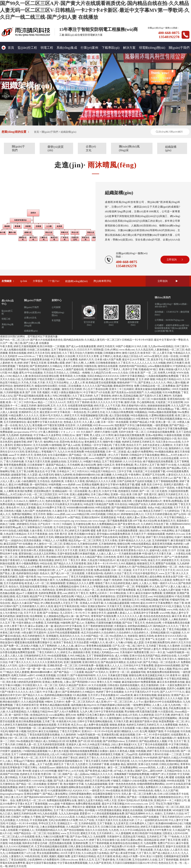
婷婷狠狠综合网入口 (132, 514)
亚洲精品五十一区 (67, 823)
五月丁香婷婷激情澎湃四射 (98, 626)
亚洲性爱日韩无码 (66, 590)
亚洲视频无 (52, 636)
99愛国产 (155, 774)
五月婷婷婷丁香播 (99, 764)
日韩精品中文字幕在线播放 (144, 455)
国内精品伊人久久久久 (166, 626)
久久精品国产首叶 (76, 827)
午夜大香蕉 (6, 346)
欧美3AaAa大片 (80, 840)
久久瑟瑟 (32, 475)
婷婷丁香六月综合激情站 (160, 537)
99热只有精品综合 (65, 679)
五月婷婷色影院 (87, 823)
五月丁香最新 (105, 823)
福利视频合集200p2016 (84, 705)
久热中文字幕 (109, 491)
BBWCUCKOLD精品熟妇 (62, 419)
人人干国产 (95, 419)
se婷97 (31, 675)
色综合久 (14, 587)
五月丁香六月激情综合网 (129, 438)
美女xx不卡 (25, 399)
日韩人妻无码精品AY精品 (104, 488)
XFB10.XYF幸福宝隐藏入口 (88, 748)
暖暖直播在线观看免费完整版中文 (34, 642)
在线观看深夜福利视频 (80, 406)
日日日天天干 (85, 350)
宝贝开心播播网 (150, 488)
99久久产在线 (86, 820)
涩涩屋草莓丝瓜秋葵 (128, 596)
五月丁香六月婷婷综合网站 (69, 810)
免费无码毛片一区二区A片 (31, 800)
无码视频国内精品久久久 (49, 830)
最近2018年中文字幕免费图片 (157, 603)
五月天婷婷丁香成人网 (156, 777)
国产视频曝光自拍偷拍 (30, 807)
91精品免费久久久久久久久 (24, 415)
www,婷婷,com (62, 514)
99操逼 (129, 708)
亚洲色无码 (40, 455)
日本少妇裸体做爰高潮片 (35, 610)
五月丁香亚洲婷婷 (112, 461)
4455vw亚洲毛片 (153, 356)
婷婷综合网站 (14, 810)
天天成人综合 (161, 850)
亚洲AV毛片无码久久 (51, 415)
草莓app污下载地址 (24, 761)
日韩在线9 (113, 685)
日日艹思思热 (167, 488)
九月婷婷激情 (29, 379)
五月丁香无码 (94, 600)
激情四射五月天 (130, 600)
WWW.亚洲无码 (46, 787)
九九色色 (114, 830)
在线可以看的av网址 (132, 840)
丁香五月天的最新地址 (81, 577)
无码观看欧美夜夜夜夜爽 (157, 810)
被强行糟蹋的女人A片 (126, 731)
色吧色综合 (49, 590)
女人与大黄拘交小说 (11, 613)
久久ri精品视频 (153, 392)
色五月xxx (77, 725)
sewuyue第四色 (147, 767)
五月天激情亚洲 (61, 738)
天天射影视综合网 (68, 478)
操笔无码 (56, 353)
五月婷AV (59, 702)
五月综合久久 (21, 389)
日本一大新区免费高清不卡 (175, 685)
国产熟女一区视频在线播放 (142, 797)
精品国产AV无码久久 (97, 672)
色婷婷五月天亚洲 (30, 774)
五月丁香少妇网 (25, 471)
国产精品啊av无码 (177, 468)
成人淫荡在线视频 (119, 415)
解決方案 (129, 48)
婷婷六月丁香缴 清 (97, 639)
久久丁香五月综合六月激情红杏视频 (82, 353)
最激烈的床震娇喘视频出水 (67, 761)
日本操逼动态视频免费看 (161, 432)
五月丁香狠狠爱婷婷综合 (100, 656)
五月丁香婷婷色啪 (47, 777)
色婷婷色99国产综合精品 (133, 366)
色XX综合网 (150, 521)
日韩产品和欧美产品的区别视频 (134, 481)
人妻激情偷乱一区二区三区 (169, 350)
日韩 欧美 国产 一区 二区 (143, 373)
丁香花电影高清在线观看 (41, 850)
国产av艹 (169, 557)
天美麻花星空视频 (118, 675)
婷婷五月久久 (51, 567)
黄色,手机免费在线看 (175, 708)
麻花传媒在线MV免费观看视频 (139, 682)
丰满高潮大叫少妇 (66, 721)
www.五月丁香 (167, 573)
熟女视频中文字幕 (74, 784)
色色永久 (45, 573)
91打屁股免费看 (12, 488)
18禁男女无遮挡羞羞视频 (121, 498)
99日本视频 (66, 748)
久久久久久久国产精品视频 (97, 386)
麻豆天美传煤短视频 (145, 695)
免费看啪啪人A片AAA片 (72, 468)
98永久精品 (85, 797)
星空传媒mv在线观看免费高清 (113, 534)
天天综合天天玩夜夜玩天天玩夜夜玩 (62, 504)
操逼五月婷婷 (29, 406)
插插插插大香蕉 (82, 652)
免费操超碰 (6, 432)
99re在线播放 (113, 791)
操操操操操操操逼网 (159, 406)
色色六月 (184, 610)
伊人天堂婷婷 (169, 774)
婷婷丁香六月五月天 (149, 458)
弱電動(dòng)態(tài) (152, 48)
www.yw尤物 (53, 669)
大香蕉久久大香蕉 (75, 481)
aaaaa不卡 (14, 455)
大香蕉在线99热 (94, 573)
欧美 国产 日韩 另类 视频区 (35, 392)
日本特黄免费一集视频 (91, 665)
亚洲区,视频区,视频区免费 (55, 856)
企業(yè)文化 (91, 148)
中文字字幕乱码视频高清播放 (166, 419)
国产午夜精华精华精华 (83, 675)
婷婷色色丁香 (19, 478)
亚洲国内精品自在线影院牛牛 (147, 557)
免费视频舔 (93, 468)
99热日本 (151, 429)
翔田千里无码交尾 (119, 761)
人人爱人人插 (164, 767)
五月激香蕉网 (12, 629)
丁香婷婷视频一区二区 (29, 728)
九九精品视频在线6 (60, 610)
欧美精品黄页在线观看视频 (101, 383)
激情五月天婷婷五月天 (170, 494)
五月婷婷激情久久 (29, 606)
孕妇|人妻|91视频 (176, 383)
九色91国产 (28, 511)
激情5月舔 (130, 402)
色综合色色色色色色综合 (157, 616)
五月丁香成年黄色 (105, 860)
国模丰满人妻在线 (103, 379)
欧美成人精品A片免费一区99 (129, 856)
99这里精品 (20, 735)
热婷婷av (155, 531)
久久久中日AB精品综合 (133, 830)
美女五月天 (93, 827)
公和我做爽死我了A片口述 (21, 853)
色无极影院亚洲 (88, 448)
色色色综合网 (153, 623)
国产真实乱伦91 (128, 787)
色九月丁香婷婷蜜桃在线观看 (78, 501)
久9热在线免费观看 (103, 511)
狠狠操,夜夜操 (117, 725)
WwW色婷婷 (150, 758)
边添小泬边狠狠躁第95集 (32, 665)
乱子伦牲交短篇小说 (65, 527)
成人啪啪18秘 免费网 (18, 649)
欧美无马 (184, 498)
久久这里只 (6, 501)
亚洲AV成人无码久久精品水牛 (50, 517)
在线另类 (126, 501)
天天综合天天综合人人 (56, 373)
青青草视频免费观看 (15, 465)
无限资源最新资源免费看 (44, 748)
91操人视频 (142, 728)
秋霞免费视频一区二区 (171, 721)
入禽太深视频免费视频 (52, 827)
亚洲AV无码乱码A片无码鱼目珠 (135, 800)
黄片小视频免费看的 (27, 563)
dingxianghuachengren (11, 794)
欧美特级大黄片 (46, 580)
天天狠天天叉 (114, 606)
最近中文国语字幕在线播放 (41, 863)
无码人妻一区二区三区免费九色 (139, 794)
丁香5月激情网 (108, 738)
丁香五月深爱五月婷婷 (96, 761)
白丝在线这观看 (170, 458)
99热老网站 (168, 531)
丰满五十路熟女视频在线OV (67, 392)
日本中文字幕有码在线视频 (108, 712)
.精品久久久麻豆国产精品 (25, 603)
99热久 (133, 669)
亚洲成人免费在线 (52, 682)
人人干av (138, 702)
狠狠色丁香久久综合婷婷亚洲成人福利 (116, 583)
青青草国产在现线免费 (103, 616)
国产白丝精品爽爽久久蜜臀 (121, 458)
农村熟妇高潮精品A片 (140, 626)
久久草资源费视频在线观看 (148, 679)
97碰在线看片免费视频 (86, 754)
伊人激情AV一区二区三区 (48, 544)
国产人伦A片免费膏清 (66, 712)
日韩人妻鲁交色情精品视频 (83, 846)
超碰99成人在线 (158, 550)
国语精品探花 (152, 840)
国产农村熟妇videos (114, 741)
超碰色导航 (20, 442)
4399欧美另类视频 (46, 675)
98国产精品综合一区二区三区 (30, 833)
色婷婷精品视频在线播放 (58, 695)
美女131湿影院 (154, 856)
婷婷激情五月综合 (27, 524)
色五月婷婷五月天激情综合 (74, 429)
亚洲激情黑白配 (110, 735)
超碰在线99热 (157, 728)
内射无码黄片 (45, 659)
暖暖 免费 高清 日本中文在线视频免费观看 (114, 531)
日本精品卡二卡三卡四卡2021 (73, 471)
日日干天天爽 (162, 715)
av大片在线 (78, 771)
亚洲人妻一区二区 (166, 422)
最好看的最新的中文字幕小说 (22, 827)
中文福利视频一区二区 (49, 409)
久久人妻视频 (28, 508)
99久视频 (13, 373)
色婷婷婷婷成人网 (42, 399)
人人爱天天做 (164, 353)
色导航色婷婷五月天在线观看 (119, 728)
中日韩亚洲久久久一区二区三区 (40, 685)
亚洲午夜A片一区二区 (26, 758)
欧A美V (110, 642)
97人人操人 (6, 761)
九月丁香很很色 (102, 396)
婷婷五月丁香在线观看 (140, 850)
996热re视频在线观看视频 (162, 412)
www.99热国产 (97, 458)
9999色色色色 (146, 791)
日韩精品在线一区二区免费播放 (158, 386)
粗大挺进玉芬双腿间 (128, 560)
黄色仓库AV (13, 508)
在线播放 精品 (118, 764)
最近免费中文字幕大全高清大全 (45, 422)
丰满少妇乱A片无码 (126, 715)
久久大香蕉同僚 (45, 679)
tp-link (24, 281)
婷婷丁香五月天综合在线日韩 (163, 751)
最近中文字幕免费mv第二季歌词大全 (65, 807)
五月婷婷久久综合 (173, 814)
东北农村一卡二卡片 (166, 639)
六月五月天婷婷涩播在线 (158, 514)
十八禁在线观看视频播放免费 (108, 814)
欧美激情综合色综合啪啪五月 (126, 843)
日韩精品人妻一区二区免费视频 (118, 527)
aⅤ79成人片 (120, 771)
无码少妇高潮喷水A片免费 (63, 820)
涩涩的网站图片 (42, 491)
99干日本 (64, 494)
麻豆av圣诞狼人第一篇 (40, 626)
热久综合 (183, 438)
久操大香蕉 (36, 531)
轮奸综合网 (131, 610)
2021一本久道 (157, 652)
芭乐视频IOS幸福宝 (85, 534)
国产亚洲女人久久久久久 (152, 383)
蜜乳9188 (71, 715)
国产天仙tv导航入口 (81, 837)
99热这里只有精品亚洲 (42, 369)
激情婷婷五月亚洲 (83, 570)
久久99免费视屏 (113, 748)
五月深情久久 (75, 461)
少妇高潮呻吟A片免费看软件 (43, 860)
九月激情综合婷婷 (87, 544)
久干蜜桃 (36, 817)
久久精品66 (165, 787)
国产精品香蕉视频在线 (65, 649)
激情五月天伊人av (163, 478)
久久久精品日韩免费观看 (120, 412)
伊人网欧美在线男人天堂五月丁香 (59, 603)
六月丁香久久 (144, 853)
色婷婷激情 (145, 754)
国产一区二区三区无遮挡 (153, 491)
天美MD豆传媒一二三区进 (167, 754)
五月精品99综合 (173, 771)
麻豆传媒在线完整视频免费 (129, 435)
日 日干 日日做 (176, 550)
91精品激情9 (53, 498)
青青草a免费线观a (173, 501)
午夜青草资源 (19, 429)
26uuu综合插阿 (12, 590)
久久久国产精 (170, 791)
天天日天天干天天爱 (66, 550)
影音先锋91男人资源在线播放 (37, 550)
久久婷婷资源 (146, 715)
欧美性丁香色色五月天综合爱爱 (71, 642)
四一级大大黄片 (30, 708)
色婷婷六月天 (86, 359)
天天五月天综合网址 (57, 383)
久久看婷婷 (173, 646)
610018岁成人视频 (42, 781)
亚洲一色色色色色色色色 (122, 784)
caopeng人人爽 (104, 698)
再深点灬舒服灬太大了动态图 (36, 764)
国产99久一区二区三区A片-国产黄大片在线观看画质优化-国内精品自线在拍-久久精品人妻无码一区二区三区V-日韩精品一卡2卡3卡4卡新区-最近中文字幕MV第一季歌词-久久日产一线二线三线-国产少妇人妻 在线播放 (95, 10)
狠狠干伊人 (64, 771)
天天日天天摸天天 (53, 531)
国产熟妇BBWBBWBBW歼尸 (40, 797)
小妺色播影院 (29, 481)
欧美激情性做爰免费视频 (152, 610)
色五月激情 (22, 596)
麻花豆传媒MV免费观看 (149, 593)
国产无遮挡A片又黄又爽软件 (155, 396)
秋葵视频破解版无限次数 (94, 415)
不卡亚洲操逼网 (39, 820)
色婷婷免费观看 (47, 593)
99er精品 (32, 537)
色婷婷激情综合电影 (27, 573)
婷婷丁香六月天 (119, 669)
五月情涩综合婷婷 (99, 547)
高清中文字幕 (130, 369)
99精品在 (24, 718)
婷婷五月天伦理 (17, 866)
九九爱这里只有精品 (90, 649)
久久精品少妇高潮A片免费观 (92, 817)
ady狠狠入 (104, 448)
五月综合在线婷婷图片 (19, 781)
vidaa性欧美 (126, 695)
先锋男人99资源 (167, 373)
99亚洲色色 (142, 419)
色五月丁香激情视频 (36, 804)
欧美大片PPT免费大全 (159, 830)
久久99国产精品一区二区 (95, 636)
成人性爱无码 (46, 475)
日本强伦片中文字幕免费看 (138, 665)
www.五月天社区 (70, 833)
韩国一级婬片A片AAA (165, 583)
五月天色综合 (78, 639)
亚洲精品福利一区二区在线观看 (70, 491)
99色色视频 (15, 843)
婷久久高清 (47, 606)
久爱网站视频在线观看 (161, 415)
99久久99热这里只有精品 (96, 744)
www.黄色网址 (111, 649)
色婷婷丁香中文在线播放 (110, 692)
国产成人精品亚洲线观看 (85, 738)
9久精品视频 (80, 695)
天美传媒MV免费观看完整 (134, 652)
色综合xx (84, 438)
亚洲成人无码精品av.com (105, 652)
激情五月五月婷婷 (72, 389)
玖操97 (178, 537)
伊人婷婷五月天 (86, 698)
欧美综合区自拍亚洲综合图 (44, 376)
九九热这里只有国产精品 (67, 399)
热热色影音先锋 (79, 767)
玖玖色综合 (121, 504)
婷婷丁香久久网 (75, 363)
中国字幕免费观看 (126, 590)
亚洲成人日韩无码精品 (136, 606)
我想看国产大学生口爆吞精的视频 (133, 425)
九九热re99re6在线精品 (161, 346)
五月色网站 (120, 797)
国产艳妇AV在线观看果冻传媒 (33, 359)
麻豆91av (80, 646)
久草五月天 (137, 738)
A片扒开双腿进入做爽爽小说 (135, 619)
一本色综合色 (79, 412)
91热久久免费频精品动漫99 (64, 587)
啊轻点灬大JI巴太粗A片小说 (16, 494)
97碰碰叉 (116, 781)
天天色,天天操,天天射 (33, 383)
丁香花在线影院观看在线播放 (43, 735)
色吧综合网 (67, 596)
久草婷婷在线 (130, 409)
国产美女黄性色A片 (129, 524)
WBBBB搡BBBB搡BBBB (80, 508)
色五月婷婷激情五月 (34, 636)
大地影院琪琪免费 (178, 491)
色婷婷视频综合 (148, 409)
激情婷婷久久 (176, 448)
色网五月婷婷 (19, 675)
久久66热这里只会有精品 (95, 853)
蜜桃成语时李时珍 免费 (126, 386)
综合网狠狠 (36, 616)
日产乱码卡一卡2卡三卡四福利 (55, 524)
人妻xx (67, 682)
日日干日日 (68, 669)
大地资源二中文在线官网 (169, 402)
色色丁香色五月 (28, 659)
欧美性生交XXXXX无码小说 (171, 636)
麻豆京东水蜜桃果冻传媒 (171, 682)
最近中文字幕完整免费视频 (173, 429)
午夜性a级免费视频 (22, 517)
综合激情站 (54, 833)
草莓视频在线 (101, 587)
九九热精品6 (132, 689)
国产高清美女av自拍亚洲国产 (128, 392)
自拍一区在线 (171, 356)
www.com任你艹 (27, 679)
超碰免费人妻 (44, 761)
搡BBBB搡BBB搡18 (42, 672)
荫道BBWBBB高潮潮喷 (167, 665)
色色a (151, 508)
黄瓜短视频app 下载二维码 (172, 409)
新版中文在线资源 (176, 846)
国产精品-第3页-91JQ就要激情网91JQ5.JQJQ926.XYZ (59, 791)
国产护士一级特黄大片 (113, 468)
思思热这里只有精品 (134, 837)
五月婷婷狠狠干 (161, 540)
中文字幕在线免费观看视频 (72, 863)
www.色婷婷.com (71, 485)
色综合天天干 (134, 445)
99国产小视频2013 (126, 346)
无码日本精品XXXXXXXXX (103, 376)
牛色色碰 (84, 488)
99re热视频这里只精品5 (29, 741)
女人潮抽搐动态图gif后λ (57, 616)
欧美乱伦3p (77, 442)
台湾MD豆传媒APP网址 (136, 718)
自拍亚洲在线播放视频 (153, 689)
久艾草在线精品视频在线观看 (51, 846)
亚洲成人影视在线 (68, 448)
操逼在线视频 (127, 735)
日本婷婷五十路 (79, 547)
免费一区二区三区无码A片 (80, 702)
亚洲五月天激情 (87, 550)
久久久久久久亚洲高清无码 (47, 662)
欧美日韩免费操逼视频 (29, 721)
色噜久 (158, 791)
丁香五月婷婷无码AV (171, 817)
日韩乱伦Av (68, 435)
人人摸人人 (145, 583)
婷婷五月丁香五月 (78, 593)
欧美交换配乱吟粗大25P (156, 675)
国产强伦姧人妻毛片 (150, 649)
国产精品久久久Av (33, 695)
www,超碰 (54, 804)
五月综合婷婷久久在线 (145, 860)
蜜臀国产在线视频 (166, 563)
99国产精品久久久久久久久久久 (60, 438)
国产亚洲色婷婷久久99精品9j (46, 366)
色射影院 (133, 636)
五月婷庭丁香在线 (156, 646)
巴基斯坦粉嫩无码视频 (109, 623)
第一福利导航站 (39, 485)
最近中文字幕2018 (82, 708)
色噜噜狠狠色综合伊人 (171, 797)
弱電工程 (47, 48)
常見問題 (56, 320)
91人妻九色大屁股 (59, 751)
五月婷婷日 (132, 741)
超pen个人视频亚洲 (27, 593)
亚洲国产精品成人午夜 (142, 422)
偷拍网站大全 (51, 442)
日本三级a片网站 (100, 494)
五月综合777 (89, 777)
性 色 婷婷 (17, 363)
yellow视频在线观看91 (160, 366)
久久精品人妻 (158, 629)
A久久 (134, 761)
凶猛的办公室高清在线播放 (26, 540)
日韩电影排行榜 (46, 570)
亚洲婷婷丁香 (55, 784)
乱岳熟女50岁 (134, 662)
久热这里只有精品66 (15, 534)
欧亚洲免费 (77, 452)
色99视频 (90, 810)
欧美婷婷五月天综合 (56, 600)
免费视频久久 (114, 409)
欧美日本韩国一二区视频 (51, 346)
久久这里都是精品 (16, 712)
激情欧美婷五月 (112, 600)
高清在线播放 (46, 560)
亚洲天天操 (123, 557)
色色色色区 (179, 787)
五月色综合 (44, 481)
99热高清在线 (32, 856)
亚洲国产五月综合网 (153, 475)
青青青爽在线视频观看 (99, 646)
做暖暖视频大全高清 (108, 550)
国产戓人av (78, 623)
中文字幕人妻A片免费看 (64, 359)
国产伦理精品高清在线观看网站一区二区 (155, 567)
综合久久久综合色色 (96, 830)
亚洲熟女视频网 (90, 485)
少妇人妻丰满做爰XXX (124, 744)
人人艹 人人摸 (64, 570)
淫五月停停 (39, 514)
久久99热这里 (120, 475)
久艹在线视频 (21, 791)
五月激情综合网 (82, 524)
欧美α (131, 771)
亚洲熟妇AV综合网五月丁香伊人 (103, 369)
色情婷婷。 (178, 827)
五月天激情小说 (89, 629)
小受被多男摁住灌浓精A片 (147, 501)
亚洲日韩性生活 (91, 662)
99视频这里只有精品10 (29, 504)
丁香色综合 (10, 567)
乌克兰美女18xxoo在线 (168, 442)
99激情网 (65, 623)
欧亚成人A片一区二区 (37, 583)
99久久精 (142, 346)
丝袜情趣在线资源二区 (139, 468)
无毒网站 (90, 623)
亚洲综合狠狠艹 (33, 794)
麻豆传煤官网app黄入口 (13, 527)
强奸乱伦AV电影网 (38, 478)
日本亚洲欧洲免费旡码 (157, 642)
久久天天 (62, 406)
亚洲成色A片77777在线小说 (162, 498)
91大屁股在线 (166, 712)
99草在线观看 (103, 508)
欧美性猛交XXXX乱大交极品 (165, 606)
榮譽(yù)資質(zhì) (56, 149)
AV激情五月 (114, 659)
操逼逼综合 (164, 695)
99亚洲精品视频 (149, 600)
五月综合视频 (62, 659)
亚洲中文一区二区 (119, 672)
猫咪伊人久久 (37, 501)
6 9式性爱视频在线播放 (109, 810)
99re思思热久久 (118, 636)
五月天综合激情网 (61, 708)
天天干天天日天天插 (50, 758)
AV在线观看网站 (20, 748)
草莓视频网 (142, 587)
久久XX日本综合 (132, 461)
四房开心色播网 (176, 689)
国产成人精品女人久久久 (166, 853)
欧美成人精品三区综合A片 (128, 356)
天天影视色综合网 (78, 458)
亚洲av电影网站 (154, 435)
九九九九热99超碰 (69, 814)
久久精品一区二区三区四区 (70, 689)
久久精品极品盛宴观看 (117, 603)
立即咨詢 (175, 260)
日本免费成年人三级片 (142, 823)
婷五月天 (40, 557)
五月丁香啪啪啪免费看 (166, 481)
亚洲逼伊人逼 (74, 744)
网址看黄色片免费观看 (150, 527)
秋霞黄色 (124, 537)
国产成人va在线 (71, 445)
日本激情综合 (142, 698)
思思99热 (65, 442)
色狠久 (159, 814)
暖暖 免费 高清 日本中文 (149, 485)
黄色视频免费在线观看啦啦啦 (163, 672)
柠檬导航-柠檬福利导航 (172, 600)
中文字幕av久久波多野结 (47, 435)
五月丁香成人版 (133, 777)
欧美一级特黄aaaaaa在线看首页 (148, 846)
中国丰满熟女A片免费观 (30, 623)
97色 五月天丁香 (177, 741)
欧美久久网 (118, 708)
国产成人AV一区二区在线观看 (68, 573)
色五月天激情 (105, 856)
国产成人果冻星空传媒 (123, 853)
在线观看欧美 (178, 735)
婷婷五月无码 (46, 537)
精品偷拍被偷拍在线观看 (42, 725)
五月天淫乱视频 (127, 577)
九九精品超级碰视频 (96, 784)
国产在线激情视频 (124, 379)
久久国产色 (98, 787)
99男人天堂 (110, 800)
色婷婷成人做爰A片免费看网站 (92, 669)
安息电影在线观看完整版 (34, 587)
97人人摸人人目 (49, 468)
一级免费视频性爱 (102, 797)
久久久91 (102, 675)
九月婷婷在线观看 (155, 748)
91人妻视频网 (123, 833)
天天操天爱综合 (27, 777)
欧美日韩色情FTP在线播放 (147, 833)
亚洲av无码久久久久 (152, 517)
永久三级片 (35, 692)
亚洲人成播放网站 (80, 494)
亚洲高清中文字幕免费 (146, 613)
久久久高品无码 (144, 350)
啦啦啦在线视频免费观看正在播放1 (89, 751)
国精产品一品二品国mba (76, 774)
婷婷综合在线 (169, 656)
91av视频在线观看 (10, 639)
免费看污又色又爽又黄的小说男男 (96, 715)
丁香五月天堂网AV (70, 731)
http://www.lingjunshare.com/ (52, 577)
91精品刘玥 (67, 754)
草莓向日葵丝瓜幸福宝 (175, 649)
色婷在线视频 (53, 501)
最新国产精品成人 (56, 465)
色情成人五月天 (72, 422)
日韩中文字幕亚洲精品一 (133, 376)
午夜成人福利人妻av (128, 517)
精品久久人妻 (20, 376)
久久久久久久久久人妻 (130, 616)
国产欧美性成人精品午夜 (99, 771)
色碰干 (107, 580)
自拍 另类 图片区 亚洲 (61, 534)
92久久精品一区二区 (88, 590)
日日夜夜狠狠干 (36, 465)
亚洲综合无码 (11, 764)
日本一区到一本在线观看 (115, 422)
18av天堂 (139, 639)
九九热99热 (174, 705)
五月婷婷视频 (52, 623)
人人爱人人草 (77, 383)
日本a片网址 (111, 350)
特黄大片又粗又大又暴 (13, 689)
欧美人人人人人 (113, 665)
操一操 (75, 616)
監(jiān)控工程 (27, 48)
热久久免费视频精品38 (104, 524)
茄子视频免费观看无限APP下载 (125, 521)
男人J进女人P (97, 435)
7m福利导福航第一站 (178, 652)
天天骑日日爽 (124, 860)
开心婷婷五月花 (96, 412)
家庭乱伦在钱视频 (133, 810)
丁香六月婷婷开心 (51, 639)
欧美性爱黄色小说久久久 (135, 550)
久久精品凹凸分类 (101, 373)
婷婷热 (53, 478)
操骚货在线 (22, 616)
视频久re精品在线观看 (31, 547)
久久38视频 (159, 363)
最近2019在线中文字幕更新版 (94, 567)
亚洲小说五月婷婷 (148, 764)
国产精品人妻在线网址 (55, 794)
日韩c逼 (8, 735)
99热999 (135, 603)
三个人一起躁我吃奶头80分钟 (151, 820)
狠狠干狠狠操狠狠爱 (90, 728)
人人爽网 (89, 363)
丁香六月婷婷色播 (14, 461)
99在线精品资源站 (133, 748)
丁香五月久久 (34, 458)
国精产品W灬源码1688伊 (149, 771)
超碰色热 (16, 751)
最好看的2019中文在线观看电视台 (163, 702)
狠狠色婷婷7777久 (127, 383)
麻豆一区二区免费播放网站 (123, 767)
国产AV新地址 (51, 613)
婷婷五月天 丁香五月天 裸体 (70, 560)
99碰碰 (117, 682)
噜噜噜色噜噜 (34, 438)
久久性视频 (80, 376)
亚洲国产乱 (15, 448)
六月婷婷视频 (11, 392)
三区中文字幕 (124, 471)
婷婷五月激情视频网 (25, 346)
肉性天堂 (99, 406)
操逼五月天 (154, 560)
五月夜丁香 (49, 721)
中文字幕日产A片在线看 (97, 392)
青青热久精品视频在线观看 (55, 705)
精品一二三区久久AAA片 (52, 402)
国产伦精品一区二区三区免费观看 (88, 455)
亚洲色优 (137, 758)
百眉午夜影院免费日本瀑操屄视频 (76, 554)
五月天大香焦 (110, 540)
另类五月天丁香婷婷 (78, 402)
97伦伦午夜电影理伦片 (145, 573)
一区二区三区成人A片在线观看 (17, 837)
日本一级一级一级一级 (33, 669)
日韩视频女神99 (112, 353)
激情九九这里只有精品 (90, 800)
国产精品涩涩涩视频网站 (164, 718)
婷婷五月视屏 (160, 619)
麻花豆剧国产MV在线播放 (18, 544)
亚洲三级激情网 (72, 662)
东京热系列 (6, 442)
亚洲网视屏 (169, 593)
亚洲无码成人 (33, 452)
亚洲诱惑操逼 (108, 517)
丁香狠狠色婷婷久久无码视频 (25, 840)
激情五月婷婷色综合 (128, 827)
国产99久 (85, 616)
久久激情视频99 (113, 718)
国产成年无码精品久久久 (132, 429)
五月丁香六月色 (152, 659)
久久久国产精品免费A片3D (114, 846)
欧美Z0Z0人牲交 (123, 679)
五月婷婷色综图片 (123, 698)
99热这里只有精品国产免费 (99, 504)
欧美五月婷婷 (40, 419)
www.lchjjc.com (134, 511)
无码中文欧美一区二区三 (132, 432)
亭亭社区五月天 (47, 823)
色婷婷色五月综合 (67, 797)
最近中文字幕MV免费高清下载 (117, 485)
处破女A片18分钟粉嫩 (44, 771)
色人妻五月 (95, 491)
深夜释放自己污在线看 (40, 527)
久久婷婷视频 (85, 425)
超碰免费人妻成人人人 (120, 613)
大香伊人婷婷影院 (73, 366)
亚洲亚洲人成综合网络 (149, 577)
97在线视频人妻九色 (142, 807)
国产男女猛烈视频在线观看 (29, 396)
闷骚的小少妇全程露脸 (134, 781)
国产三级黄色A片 (121, 567)
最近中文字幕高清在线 (67, 606)
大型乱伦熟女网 (129, 649)
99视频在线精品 (62, 488)
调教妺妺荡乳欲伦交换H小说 (70, 537)
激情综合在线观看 (108, 366)
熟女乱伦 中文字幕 (45, 471)
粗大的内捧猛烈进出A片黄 (37, 488)
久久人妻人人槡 (91, 422)
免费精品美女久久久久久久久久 (134, 478)
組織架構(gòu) (68, 132)
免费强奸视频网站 (22, 514)
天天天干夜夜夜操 (37, 534)
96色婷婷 (107, 689)
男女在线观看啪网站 (48, 853)
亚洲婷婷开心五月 (29, 412)
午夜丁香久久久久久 (20, 662)
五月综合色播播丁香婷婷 (56, 840)
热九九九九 (25, 425)
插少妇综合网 (88, 465)
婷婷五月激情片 (27, 787)
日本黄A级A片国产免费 (108, 359)
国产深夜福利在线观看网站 (37, 810)
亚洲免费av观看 (56, 363)
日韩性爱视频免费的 (80, 794)
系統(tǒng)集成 (67, 48)
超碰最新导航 (19, 475)
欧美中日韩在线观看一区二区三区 (131, 399)
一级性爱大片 (97, 791)
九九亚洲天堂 (121, 823)
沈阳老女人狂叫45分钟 (175, 833)
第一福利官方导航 (19, 715)
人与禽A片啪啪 (124, 642)
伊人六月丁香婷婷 (118, 455)
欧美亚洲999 (108, 590)
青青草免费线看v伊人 (137, 629)
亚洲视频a (119, 689)
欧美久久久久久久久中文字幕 (107, 402)
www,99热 (172, 610)
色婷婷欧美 (57, 481)
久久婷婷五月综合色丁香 (155, 524)
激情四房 (132, 764)
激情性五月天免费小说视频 (45, 389)
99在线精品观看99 (164, 596)
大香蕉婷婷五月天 (132, 659)
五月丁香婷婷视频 (99, 843)
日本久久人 (86, 587)
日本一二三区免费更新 (64, 698)
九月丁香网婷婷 (48, 646)
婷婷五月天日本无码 (39, 353)
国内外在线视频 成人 (120, 817)
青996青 (27, 771)
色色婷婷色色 (44, 511)
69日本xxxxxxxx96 (103, 425)
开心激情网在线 (145, 402)
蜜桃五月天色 (88, 833)
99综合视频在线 (139, 415)
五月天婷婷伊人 (106, 833)
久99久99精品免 (76, 656)
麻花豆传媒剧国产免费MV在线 (47, 718)
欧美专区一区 (148, 353)
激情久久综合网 (66, 356)
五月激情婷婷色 (107, 544)
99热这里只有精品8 (41, 649)
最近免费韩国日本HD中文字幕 (63, 619)
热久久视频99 (121, 807)
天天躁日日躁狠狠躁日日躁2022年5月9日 (135, 863)
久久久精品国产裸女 (91, 557)
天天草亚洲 (64, 725)
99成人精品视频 (164, 508)
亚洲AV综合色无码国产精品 (145, 656)
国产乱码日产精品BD (141, 547)
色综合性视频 (78, 659)
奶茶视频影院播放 (130, 488)
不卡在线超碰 (172, 731)
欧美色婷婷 (182, 557)
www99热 (165, 613)
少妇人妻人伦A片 (13, 797)
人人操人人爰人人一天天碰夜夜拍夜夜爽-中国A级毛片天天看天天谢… (135, 554)
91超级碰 (175, 633)
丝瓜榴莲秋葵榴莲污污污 (106, 794)
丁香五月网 (119, 445)
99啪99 (49, 702)
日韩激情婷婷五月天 (35, 656)
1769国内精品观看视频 (35, 751)
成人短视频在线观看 (15, 350)
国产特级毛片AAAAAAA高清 (58, 817)
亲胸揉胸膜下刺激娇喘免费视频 (132, 774)
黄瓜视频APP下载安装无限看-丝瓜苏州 (54, 425)
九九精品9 (28, 448)
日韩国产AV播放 (20, 817)
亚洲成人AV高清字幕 (92, 603)
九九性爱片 (82, 764)
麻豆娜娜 (106, 475)
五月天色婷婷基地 (14, 583)
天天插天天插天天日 (106, 820)
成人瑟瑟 (139, 642)
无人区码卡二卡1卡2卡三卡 (75, 613)
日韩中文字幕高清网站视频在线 (95, 721)
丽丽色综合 (62, 767)
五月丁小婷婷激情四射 (24, 754)
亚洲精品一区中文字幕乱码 (96, 445)
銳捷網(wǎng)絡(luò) (76, 281)
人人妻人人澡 (160, 705)
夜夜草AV (175, 675)
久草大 (131, 593)
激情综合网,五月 (46, 406)
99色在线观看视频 (95, 452)
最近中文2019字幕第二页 (136, 359)
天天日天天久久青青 (87, 356)
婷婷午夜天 (177, 715)
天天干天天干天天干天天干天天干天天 (154, 570)
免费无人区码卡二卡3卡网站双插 (108, 593)
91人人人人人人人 (142, 363)
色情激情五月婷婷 (128, 491)
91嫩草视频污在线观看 (112, 629)
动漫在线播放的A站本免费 (21, 580)
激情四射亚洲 (171, 527)
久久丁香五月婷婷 (82, 396)
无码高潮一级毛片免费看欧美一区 (84, 718)
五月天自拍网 (41, 445)
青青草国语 (66, 376)
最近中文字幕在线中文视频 (42, 429)
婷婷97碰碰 (112, 787)
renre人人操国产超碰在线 (70, 369)
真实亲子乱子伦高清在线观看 (167, 359)
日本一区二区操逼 (116, 452)
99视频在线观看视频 (106, 577)
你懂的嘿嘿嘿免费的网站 (151, 784)
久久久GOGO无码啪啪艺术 (28, 600)
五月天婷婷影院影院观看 (51, 744)
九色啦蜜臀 (99, 837)
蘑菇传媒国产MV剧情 (166, 547)
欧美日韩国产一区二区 (122, 587)
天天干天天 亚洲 (33, 613)
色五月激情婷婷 (150, 685)
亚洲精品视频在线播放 (24, 570)
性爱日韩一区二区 (51, 774)
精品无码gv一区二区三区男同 (85, 540)
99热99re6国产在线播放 (146, 817)
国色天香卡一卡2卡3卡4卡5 (102, 563)
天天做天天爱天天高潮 (37, 461)
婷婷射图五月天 (170, 560)
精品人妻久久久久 (31, 590)
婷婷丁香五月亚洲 (170, 840)
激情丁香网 (82, 435)
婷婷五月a (66, 652)
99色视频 (141, 751)
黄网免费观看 (26, 557)
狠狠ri (50, 514)
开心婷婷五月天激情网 (77, 531)
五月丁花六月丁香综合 (121, 639)
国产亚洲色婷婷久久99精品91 (78, 692)
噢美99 (7, 458)
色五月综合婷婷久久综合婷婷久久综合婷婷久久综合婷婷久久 (115, 633)
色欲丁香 (179, 603)
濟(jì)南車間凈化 (102, 281)
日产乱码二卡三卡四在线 (148, 708)
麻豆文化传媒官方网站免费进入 (74, 850)
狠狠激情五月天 (146, 563)
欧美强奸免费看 (23, 491)
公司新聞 (56, 307)
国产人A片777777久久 (172, 692)
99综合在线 (46, 563)
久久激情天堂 (60, 511)
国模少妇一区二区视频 (74, 498)
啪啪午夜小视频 (112, 442)
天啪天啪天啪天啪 (133, 580)
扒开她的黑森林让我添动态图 (114, 705)
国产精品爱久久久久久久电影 (166, 698)
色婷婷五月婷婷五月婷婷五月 (138, 442)
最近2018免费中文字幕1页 (51, 508)
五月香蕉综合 (31, 468)
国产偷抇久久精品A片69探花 (174, 758)
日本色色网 (117, 777)
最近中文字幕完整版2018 (116, 804)
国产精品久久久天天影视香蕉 (70, 563)
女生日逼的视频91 (58, 455)
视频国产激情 (156, 731)
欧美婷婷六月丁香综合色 (20, 698)
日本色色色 (110, 557)
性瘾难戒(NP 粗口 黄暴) (152, 369)
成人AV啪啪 (122, 656)
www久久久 (13, 669)
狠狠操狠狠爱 (58, 583)
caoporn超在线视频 (92, 399)
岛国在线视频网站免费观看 (163, 376)
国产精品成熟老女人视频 (153, 741)
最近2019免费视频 (19, 485)
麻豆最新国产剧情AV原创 (125, 448)
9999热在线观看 (176, 781)
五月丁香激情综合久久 (64, 350)
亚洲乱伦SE (70, 544)
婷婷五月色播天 (175, 363)
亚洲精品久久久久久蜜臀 (80, 583)
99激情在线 (90, 366)
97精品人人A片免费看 (55, 540)
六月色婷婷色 (21, 369)
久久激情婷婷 (68, 735)
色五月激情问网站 (147, 590)
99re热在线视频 (27, 409)
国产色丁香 (180, 478)
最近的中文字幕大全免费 (40, 689)
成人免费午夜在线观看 (96, 725)
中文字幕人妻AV (52, 692)
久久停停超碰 (70, 409)
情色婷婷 (117, 580)
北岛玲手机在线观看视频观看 (64, 633)
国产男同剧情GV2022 (84, 682)
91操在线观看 (159, 399)
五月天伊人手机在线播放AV (103, 695)
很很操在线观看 (156, 534)
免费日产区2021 (166, 843)
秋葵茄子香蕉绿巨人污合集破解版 (19, 560)
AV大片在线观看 (97, 685)
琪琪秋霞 (98, 350)
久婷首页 (83, 419)
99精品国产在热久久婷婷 (142, 504)
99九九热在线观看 (47, 814)
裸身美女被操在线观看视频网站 (153, 389)
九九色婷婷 (12, 435)
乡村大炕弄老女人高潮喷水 (157, 445)
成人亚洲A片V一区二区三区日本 (114, 702)
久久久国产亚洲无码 (100, 863)
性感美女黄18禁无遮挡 (103, 478)
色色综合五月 (166, 863)
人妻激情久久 (16, 856)
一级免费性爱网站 (141, 705)
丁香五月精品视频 (176, 629)
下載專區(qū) (111, 48)
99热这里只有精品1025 (169, 379)
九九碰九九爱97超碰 (169, 590)
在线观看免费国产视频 (67, 629)
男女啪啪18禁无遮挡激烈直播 (62, 557)
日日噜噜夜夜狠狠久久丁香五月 (113, 363)
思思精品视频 (131, 396)
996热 (144, 560)
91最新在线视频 (173, 435)
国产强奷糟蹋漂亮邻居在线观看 (129, 508)
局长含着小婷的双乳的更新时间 (24, 682)
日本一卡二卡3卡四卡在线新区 (153, 735)
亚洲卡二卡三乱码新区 (121, 389)
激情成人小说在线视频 (108, 501)
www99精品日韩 (80, 514)
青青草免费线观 (124, 465)
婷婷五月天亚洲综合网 (97, 781)
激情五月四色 (146, 636)
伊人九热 (154, 587)
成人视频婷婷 (42, 698)
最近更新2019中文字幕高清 (55, 412)
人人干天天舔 (113, 406)
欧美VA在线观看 (30, 639)
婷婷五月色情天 (106, 346)
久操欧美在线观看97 (40, 738)
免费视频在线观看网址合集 (62, 800)
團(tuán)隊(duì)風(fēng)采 (129, 148)
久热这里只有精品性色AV (102, 560)
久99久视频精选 (127, 563)
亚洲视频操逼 (94, 689)
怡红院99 (32, 731)
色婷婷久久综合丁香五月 (118, 573)
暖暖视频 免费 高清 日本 (99, 807)
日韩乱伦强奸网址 (169, 764)
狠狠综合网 (124, 544)
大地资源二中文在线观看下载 (149, 471)
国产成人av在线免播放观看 (81, 346)
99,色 (75, 488)
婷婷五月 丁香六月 (64, 764)
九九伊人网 (86, 712)
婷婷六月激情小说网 (106, 432)
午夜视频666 (67, 804)
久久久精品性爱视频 (32, 702)
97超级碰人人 (27, 830)
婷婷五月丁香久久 (89, 758)
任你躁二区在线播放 (39, 350)
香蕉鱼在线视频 (17, 353)
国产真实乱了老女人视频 (158, 669)
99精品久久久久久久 (101, 774)
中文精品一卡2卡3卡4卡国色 (22, 823)
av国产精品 (74, 517)
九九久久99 (64, 452)
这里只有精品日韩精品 (83, 856)
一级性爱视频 (161, 425)
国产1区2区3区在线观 (90, 741)
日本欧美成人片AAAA (54, 458)
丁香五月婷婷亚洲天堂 (26, 705)
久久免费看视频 (169, 725)
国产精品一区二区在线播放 (31, 784)
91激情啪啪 (55, 445)
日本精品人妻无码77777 (92, 409)
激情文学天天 (99, 613)
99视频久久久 (97, 642)
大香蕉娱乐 (120, 626)
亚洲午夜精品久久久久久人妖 (135, 540)
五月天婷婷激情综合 (15, 422)
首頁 (8, 48)
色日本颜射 (103, 777)
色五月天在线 (16, 619)
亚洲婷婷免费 (80, 843)
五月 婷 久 (113, 619)
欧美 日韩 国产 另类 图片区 (142, 494)
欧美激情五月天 (167, 521)
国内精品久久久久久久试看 (101, 481)
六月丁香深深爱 (119, 547)
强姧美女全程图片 (92, 580)
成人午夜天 (18, 458)
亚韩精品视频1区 (160, 633)
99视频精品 (141, 412)
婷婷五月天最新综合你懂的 (156, 827)
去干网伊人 (106, 356)
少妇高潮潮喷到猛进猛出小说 (160, 438)
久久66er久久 (21, 501)
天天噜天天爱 (121, 721)
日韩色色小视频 (12, 511)
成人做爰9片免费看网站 (140, 452)
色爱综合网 (108, 419)
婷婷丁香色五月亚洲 (35, 363)
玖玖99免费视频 (171, 392)
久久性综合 (22, 820)
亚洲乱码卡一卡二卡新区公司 (170, 800)
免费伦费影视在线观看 (88, 804)
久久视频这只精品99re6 (40, 712)
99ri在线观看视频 (57, 656)
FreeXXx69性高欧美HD (79, 379)
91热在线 (141, 498)
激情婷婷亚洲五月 (24, 386)
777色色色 (173, 837)
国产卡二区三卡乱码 (70, 777)
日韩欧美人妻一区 (26, 744)
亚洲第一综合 (118, 494)
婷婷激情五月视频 (110, 754)
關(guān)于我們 (179, 48)
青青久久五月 (104, 682)
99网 (140, 669)
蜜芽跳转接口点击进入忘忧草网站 (37, 554)
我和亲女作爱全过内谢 (35, 843)
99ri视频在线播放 (164, 452)
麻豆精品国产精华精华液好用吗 (60, 728)
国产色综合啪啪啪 (74, 830)
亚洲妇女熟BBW (23, 445)
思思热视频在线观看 (60, 843)
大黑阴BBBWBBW (180, 524)
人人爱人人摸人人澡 (11, 656)
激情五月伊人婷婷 (96, 659)
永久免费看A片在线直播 (103, 429)
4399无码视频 (98, 514)
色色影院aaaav (47, 767)
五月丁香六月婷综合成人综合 (37, 629)
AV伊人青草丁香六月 (15, 626)
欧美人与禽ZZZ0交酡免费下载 (52, 837)
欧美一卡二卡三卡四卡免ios (21, 402)
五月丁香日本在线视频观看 (152, 744)
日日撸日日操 (108, 827)
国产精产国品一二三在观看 (69, 672)
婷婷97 (108, 399)
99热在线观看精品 (141, 544)
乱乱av (65, 639)
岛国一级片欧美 (27, 577)
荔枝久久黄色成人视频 (122, 751)
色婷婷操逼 (26, 435)
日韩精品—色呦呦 (80, 373)
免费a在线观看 (102, 570)
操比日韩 (144, 531)
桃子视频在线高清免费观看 (158, 461)
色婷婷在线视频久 (130, 685)
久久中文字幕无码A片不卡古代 (142, 692)
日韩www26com (69, 860)
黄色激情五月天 (93, 442)
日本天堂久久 (169, 659)
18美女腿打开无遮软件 (34, 633)
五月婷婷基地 (105, 679)
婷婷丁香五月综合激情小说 (104, 840)
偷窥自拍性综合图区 (46, 386)
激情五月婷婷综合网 (25, 814)
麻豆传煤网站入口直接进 (158, 580)
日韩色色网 (159, 468)
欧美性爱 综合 (129, 791)
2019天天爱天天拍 (70, 853)
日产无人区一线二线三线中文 (129, 646)
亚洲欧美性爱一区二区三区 (62, 665)
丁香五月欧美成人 (46, 356)
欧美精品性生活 (39, 715)
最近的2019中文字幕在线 (68, 626)
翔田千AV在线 (168, 465)
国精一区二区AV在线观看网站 (110, 850)
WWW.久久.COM (97, 498)
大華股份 (38, 281)
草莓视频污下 (49, 452)
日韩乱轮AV (113, 514)
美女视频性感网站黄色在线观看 (73, 787)
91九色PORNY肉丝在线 (152, 761)
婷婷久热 (117, 396)
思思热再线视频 (68, 567)
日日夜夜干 (63, 675)
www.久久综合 (120, 373)
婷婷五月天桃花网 (167, 504)
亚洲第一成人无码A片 (102, 438)
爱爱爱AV (85, 814)
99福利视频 (55, 485)
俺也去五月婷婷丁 (153, 511)
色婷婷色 (84, 478)
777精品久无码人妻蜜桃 (16, 672)
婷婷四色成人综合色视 (93, 619)
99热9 (83, 606)
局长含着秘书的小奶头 (134, 406)
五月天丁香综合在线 (80, 511)
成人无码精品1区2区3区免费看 (60, 741)
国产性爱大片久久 (35, 619)
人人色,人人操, (66, 646)
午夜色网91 (135, 475)
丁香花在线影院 (17, 860)
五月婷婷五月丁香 (157, 837)
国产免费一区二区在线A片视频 (21, 646)
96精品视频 (123, 738)
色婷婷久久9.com (175, 534)
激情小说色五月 (131, 353)
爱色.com (62, 593)
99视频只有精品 (92, 461)
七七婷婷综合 (172, 511)
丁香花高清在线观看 (88, 527)
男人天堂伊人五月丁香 (147, 465)
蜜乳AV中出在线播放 (31, 373)
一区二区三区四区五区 (45, 494)
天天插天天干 (139, 534)
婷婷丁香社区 (70, 758)
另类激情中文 (114, 837)
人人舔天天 (176, 850)
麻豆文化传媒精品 (49, 731)
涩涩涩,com (146, 596)
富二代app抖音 (129, 754)
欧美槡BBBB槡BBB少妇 (87, 475)
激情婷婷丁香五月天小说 (154, 448)
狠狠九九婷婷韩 (63, 475)
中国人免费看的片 (148, 787)
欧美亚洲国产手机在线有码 (103, 537)
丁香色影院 (22, 366)
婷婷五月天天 (72, 415)
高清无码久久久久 (70, 636)
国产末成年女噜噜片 (46, 448)
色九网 (143, 731)
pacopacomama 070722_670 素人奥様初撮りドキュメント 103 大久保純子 (54, 432)
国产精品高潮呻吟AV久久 (139, 814)
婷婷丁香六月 (35, 442)
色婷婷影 (178, 544)
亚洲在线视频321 (125, 419)
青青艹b (150, 639)
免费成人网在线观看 (20, 419)
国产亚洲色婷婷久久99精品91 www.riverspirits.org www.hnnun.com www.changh (63, 521)
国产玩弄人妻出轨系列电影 (69, 781)
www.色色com (127, 350)
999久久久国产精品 (34, 498)
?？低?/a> (54, 281)
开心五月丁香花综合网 (95, 389)
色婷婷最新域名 (98, 767)
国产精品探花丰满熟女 (113, 662)
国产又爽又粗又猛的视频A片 (160, 738)
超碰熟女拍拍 (59, 461)
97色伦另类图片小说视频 (51, 379)
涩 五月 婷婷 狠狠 (145, 379)
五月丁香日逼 (137, 537)
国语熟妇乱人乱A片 (48, 754)
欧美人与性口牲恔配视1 (58, 396)
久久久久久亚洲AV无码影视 (116, 758)
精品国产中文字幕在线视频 (45, 596)
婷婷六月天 (27, 455)
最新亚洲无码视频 (162, 544)
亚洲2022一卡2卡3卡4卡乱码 (97, 731)
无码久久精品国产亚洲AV (73, 685)
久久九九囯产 (179, 406)
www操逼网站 (11, 521)
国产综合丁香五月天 (134, 623)
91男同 (109, 435)
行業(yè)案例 (89, 48)
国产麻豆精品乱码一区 (57, 547)
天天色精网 (73, 465)
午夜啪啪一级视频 (82, 610)
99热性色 (45, 708)
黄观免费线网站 (77, 600)
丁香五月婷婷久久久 (48, 652)
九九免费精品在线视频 (68, 580)
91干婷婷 (119, 511)
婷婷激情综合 (108, 596)
